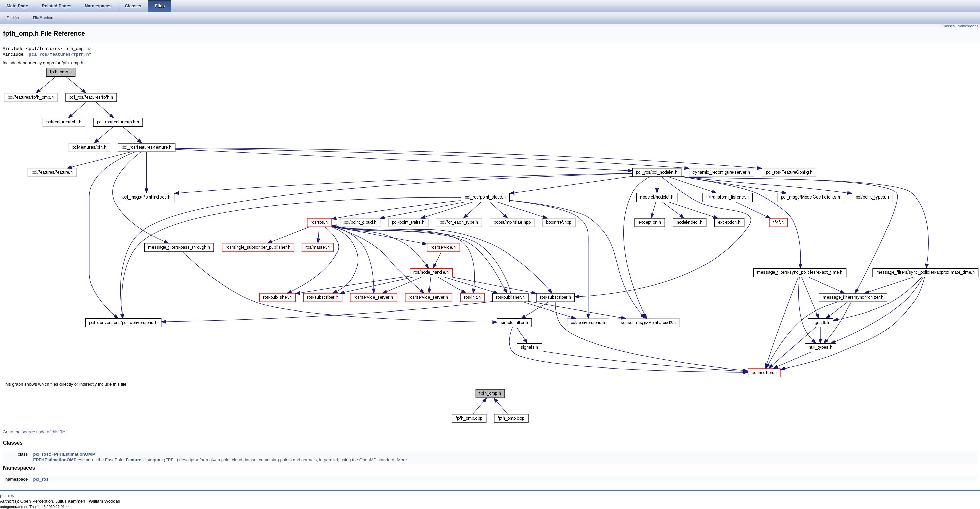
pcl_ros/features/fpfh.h (59, 55)
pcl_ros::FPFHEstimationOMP (64, 454)
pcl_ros (41, 479)
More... (404, 460)
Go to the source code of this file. (35, 432)
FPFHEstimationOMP (55, 460)
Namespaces (968, 26)
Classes (948, 26)
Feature (134, 460)
